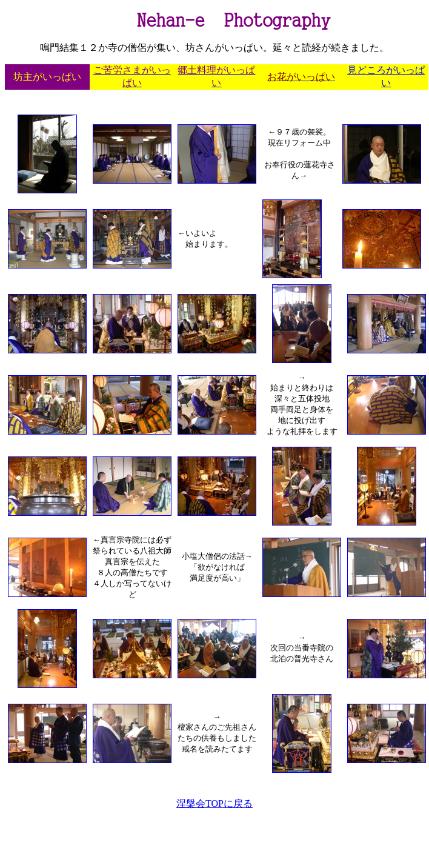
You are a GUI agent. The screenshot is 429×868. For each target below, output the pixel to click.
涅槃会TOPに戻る (215, 803)
